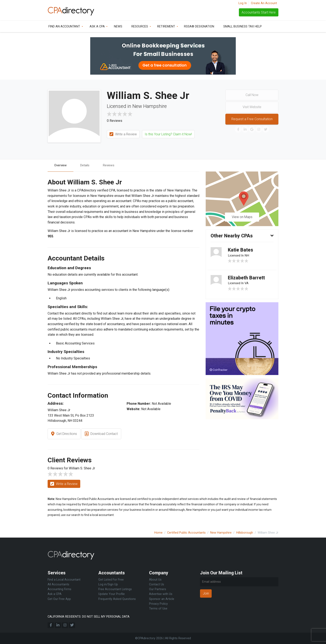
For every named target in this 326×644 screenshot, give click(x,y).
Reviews (111, 165)
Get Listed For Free (111, 580)
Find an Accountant (64, 27)
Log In (243, 3)
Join (206, 593)
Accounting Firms (59, 589)
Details (86, 165)
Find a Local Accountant (64, 580)
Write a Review (123, 134)
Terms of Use (158, 609)
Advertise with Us (161, 594)
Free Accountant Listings (115, 589)
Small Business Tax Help (243, 27)
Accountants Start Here (259, 12)
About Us (155, 580)
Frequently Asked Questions (117, 599)
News (118, 27)
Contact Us (157, 585)
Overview (61, 165)
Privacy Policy (158, 604)
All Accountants (58, 585)
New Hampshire (221, 533)
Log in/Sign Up (108, 585)
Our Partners (158, 589)
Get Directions (64, 434)
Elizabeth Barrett (247, 279)
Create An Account (264, 3)
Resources (140, 27)
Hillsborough (245, 533)
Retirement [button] (166, 27)
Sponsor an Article (162, 599)
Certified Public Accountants (186, 533)
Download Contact (101, 434)
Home (158, 533)
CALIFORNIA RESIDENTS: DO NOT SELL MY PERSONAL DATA (89, 617)
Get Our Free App (59, 599)
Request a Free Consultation (252, 119)
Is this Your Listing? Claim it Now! (168, 134)
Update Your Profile (112, 594)
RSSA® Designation (199, 27)
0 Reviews (115, 121)
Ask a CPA (97, 27)
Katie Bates (241, 251)
